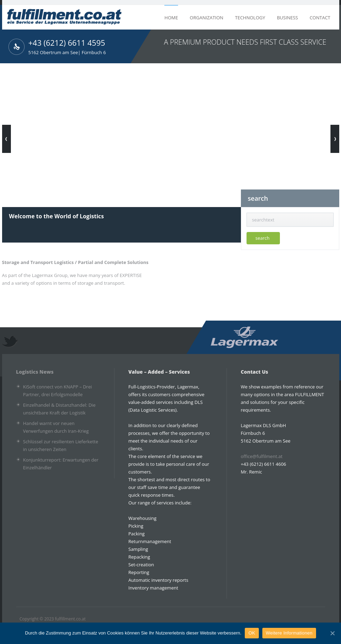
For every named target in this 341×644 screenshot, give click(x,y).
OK (252, 633)
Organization (206, 18)
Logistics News (35, 372)
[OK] (332, 633)
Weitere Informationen (289, 633)
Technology (250, 18)
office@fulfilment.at (262, 456)
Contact (320, 18)
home (171, 18)
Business (287, 18)
